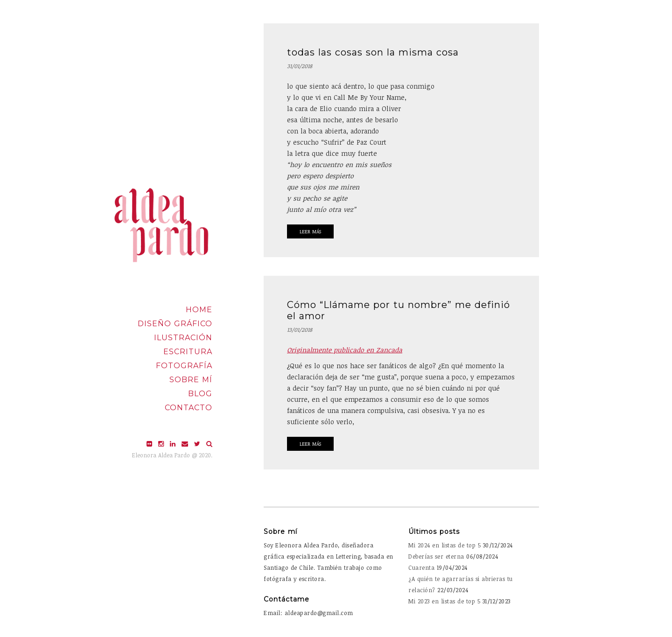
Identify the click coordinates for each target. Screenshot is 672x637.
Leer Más (310, 231)
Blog (200, 394)
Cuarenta (421, 567)
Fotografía (184, 366)
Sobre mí (191, 380)
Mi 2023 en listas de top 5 (444, 601)
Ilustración (183, 338)
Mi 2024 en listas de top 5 (444, 545)
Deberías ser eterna (436, 556)
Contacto (189, 408)
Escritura (188, 352)
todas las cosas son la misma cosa (373, 52)
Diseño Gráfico (175, 324)
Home (199, 310)
